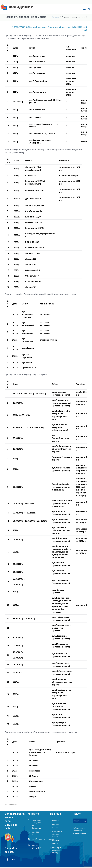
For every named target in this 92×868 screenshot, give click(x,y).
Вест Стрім (77, 832)
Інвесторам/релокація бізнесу (57, 851)
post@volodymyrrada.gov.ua (43, 840)
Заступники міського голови (57, 835)
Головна (55, 18)
